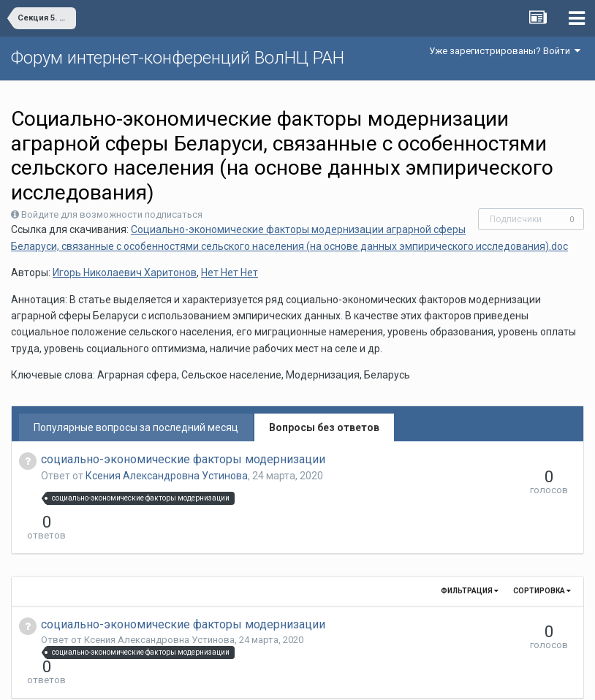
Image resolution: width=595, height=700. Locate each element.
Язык (253, 678)
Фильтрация (470, 564)
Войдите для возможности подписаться (112, 214)
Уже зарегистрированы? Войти (505, 51)
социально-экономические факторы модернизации (183, 459)
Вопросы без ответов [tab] (324, 427)
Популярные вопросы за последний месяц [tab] (136, 427)
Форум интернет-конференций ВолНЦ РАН (178, 58)
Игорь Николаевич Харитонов (125, 273)
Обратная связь (320, 678)
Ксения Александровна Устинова (167, 476)
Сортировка (542, 564)
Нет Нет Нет (230, 273)
